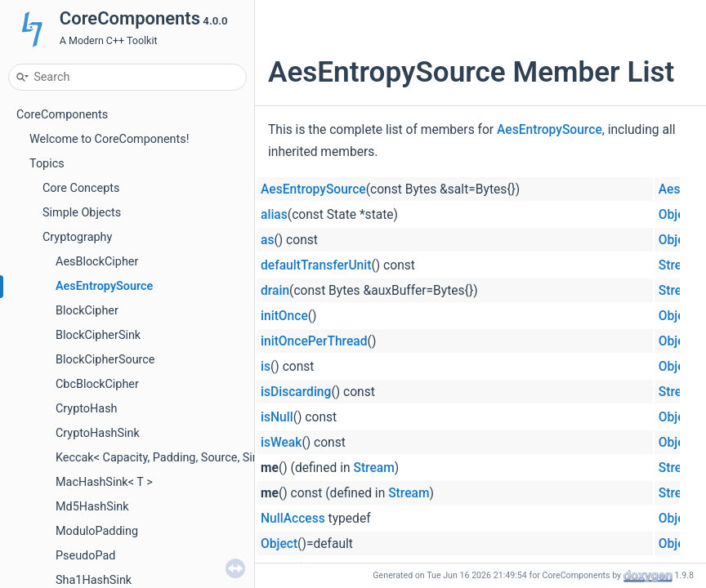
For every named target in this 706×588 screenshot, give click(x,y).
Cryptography (77, 237)
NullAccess (293, 519)
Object (677, 215)
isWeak (281, 443)
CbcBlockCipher (97, 384)
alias (274, 215)
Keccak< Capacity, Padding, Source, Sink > (165, 458)
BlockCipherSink (98, 335)
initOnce (284, 316)
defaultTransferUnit (316, 265)
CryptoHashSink (98, 433)
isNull (277, 417)
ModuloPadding (97, 531)
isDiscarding (296, 392)
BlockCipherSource (105, 360)
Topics (47, 164)
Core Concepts (81, 188)
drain (275, 291)
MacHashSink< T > (104, 482)
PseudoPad (85, 556)
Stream (679, 265)
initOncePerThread (314, 341)
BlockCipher (87, 311)
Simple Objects (82, 213)
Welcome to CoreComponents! (109, 139)
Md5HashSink (92, 507)
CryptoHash (86, 409)
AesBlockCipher (97, 262)
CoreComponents (62, 115)
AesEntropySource (104, 286)
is (266, 367)
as (267, 240)
